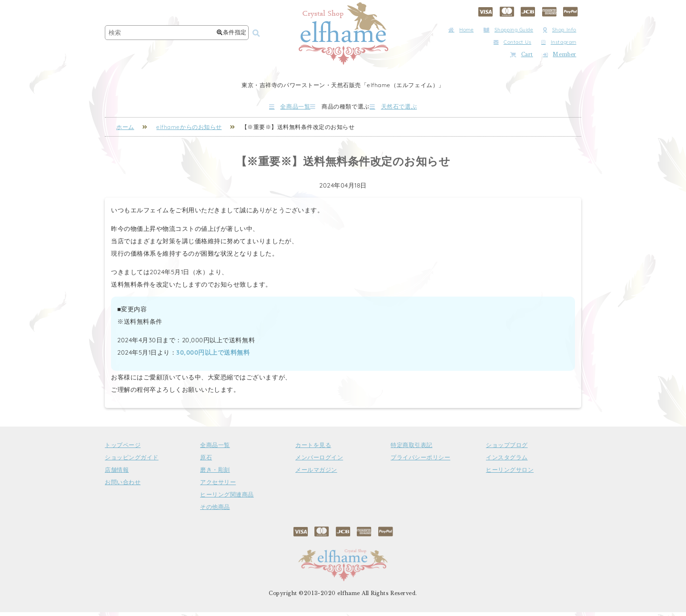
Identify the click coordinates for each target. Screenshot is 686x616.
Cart (522, 55)
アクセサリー (218, 486)
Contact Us (512, 42)
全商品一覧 (262, 108)
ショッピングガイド (132, 461)
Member (560, 55)
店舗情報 (117, 474)
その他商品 (215, 511)
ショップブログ (507, 449)
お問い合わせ (123, 486)
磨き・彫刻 (215, 474)
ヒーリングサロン (510, 474)
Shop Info (560, 30)
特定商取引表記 (412, 449)
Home (461, 30)
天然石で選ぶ (422, 108)
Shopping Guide (508, 30)
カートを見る (313, 449)
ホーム (125, 131)
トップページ (123, 449)
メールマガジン (316, 474)
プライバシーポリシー (420, 461)
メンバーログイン (319, 461)
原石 (206, 461)
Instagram (559, 42)
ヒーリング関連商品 (227, 498)
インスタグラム (507, 461)
